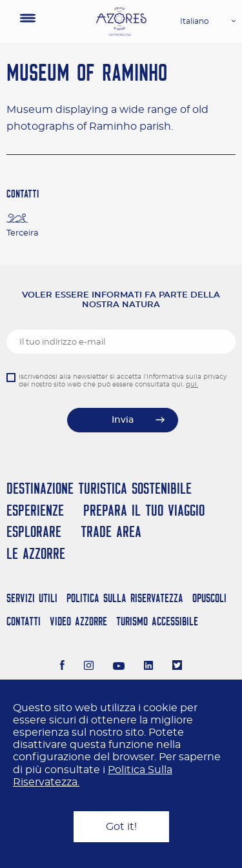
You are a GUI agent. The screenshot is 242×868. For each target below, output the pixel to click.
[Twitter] (177, 667)
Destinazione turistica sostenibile (99, 488)
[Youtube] (119, 667)
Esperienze (35, 510)
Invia (123, 420)
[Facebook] (63, 667)
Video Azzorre (78, 621)
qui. (192, 385)
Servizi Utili (32, 598)
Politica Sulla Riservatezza (125, 598)
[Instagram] (89, 667)
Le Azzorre (36, 553)
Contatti (24, 621)
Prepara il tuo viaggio (144, 510)
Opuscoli (209, 598)
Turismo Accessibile (157, 621)
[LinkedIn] (149, 667)
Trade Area (111, 531)
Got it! (121, 827)
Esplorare (34, 531)
